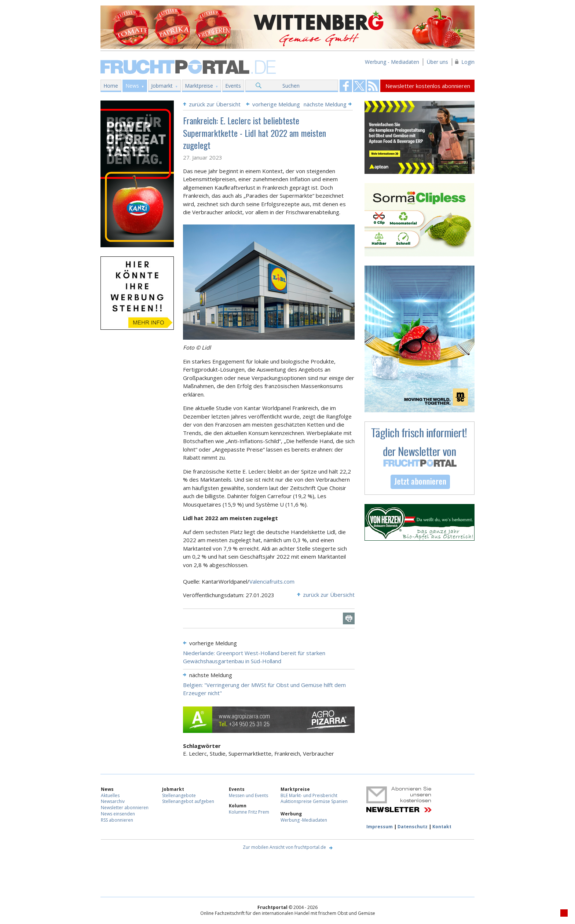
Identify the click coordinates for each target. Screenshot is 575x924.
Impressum (380, 827)
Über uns (437, 62)
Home (111, 86)
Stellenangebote (179, 795)
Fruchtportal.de (189, 66)
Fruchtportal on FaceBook (346, 86)
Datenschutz (413, 827)
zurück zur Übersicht (215, 104)
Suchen (291, 86)
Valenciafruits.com (272, 581)
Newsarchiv (113, 801)
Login (468, 62)
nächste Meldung (325, 104)
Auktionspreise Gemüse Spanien (314, 801)
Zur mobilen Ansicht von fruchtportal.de (284, 847)
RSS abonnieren (117, 820)
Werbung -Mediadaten (304, 820)
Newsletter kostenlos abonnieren (428, 86)
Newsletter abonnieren (125, 808)
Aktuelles (110, 795)
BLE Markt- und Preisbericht (309, 795)
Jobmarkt (162, 86)
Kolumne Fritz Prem (249, 812)
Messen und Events (248, 795)
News (132, 86)
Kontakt (442, 827)
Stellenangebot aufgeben (188, 801)
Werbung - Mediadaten (392, 62)
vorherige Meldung (276, 104)
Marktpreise (199, 86)
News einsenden (118, 814)
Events (233, 86)
